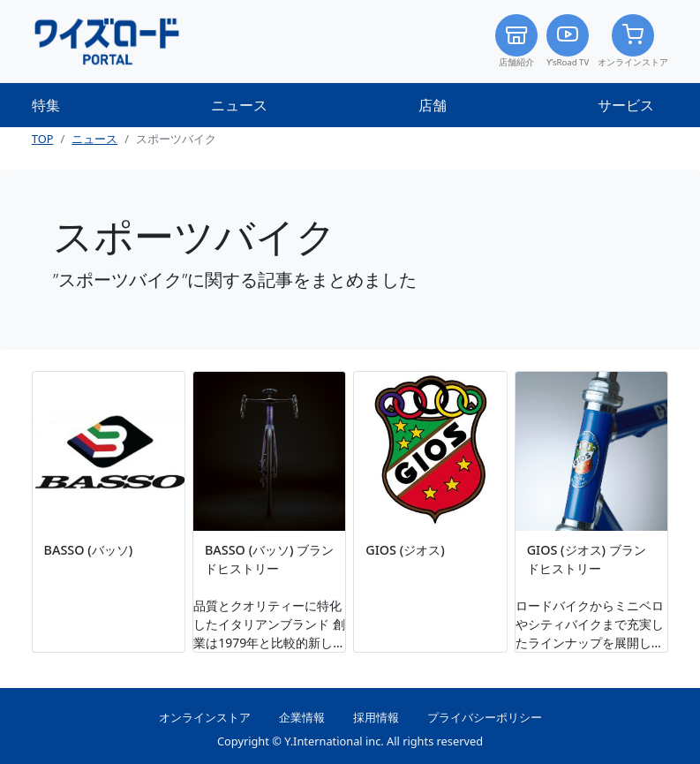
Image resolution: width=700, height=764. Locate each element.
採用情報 (376, 717)
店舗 (433, 105)
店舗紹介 (516, 41)
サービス (626, 105)
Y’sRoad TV (568, 41)
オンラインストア (633, 41)
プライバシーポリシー (485, 717)
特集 (46, 105)
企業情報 (302, 717)
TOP (43, 139)
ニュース (239, 105)
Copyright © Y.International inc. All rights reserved (350, 741)
